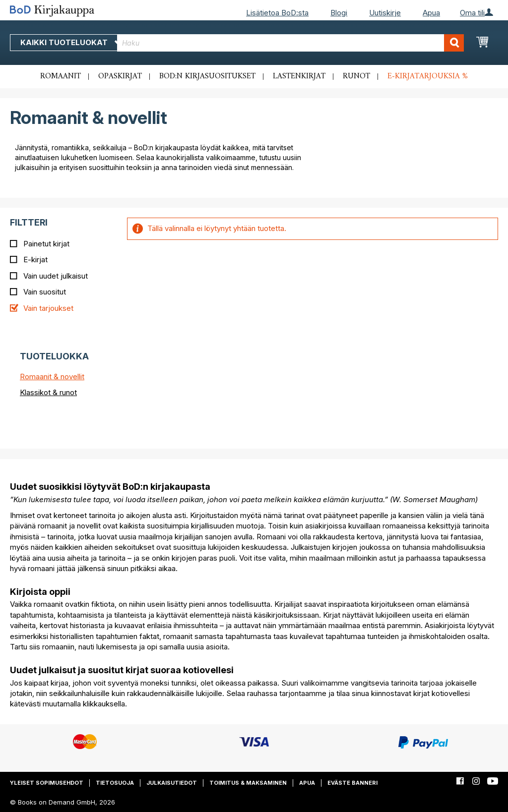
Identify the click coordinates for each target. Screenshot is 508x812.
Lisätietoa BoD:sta (277, 13)
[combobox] (290, 43)
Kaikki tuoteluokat (71, 42)
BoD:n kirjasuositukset (207, 76)
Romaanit (61, 76)
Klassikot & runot (48, 392)
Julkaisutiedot (172, 783)
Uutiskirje (385, 13)
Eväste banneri (352, 783)
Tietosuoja (115, 783)
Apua (431, 13)
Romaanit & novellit (52, 377)
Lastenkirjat (299, 76)
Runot (356, 76)
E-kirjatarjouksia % (428, 76)
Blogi (339, 13)
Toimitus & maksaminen (248, 783)
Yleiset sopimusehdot (47, 783)
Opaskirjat (120, 76)
